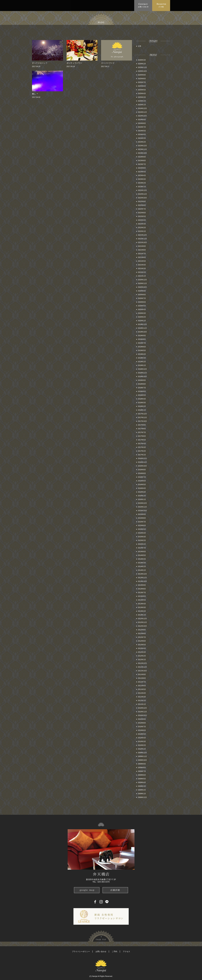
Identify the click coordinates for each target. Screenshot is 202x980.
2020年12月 (142, 280)
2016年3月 (142, 492)
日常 (140, 46)
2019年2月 (142, 362)
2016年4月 (142, 488)
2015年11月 (142, 507)
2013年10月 (142, 581)
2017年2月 (142, 451)
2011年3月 (142, 697)
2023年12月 (142, 146)
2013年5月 (142, 600)
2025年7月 (142, 82)
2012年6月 (142, 641)
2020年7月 (142, 298)
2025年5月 (142, 90)
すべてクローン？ (40, 63)
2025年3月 (142, 97)
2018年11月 (142, 373)
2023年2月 (142, 183)
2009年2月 (142, 790)
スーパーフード (108, 63)
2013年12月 (142, 574)
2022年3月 (142, 224)
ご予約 (115, 952)
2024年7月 (142, 127)
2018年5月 (142, 395)
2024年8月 (142, 123)
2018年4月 (142, 399)
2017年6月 (142, 436)
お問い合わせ (101, 952)
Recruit (129, 5)
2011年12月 (142, 663)
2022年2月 (142, 228)
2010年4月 (142, 738)
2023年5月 (142, 172)
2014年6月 (142, 552)
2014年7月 (142, 548)
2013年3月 (142, 607)
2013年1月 (142, 615)
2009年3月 (142, 786)
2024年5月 (142, 131)
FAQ (81, 5)
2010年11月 (142, 712)
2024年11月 (142, 112)
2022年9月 (142, 202)
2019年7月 (142, 343)
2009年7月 (142, 771)
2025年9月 (142, 75)
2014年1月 (142, 570)
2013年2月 (142, 611)
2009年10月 (142, 760)
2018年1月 (142, 410)
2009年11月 (142, 756)
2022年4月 (142, 220)
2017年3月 (142, 447)
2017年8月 (142, 429)
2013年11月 (142, 578)
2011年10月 (142, 671)
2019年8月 (142, 339)
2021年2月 (142, 272)
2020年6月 (142, 302)
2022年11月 (142, 194)
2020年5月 (142, 306)
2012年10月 (142, 626)
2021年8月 (142, 250)
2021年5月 (142, 261)
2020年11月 (142, 283)
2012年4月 (142, 648)
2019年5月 (142, 350)
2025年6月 (142, 86)
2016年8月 (142, 473)
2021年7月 (142, 254)
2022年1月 (142, 231)
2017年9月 (142, 425)
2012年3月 (142, 652)
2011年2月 (142, 701)
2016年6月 (142, 481)
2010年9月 (142, 719)
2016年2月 (142, 496)
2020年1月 (142, 321)
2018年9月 (142, 380)
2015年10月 (142, 511)
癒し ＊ (35, 94)
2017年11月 (142, 418)
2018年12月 (142, 369)
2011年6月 (142, 686)
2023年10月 (142, 153)
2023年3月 (142, 179)
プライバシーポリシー (81, 952)
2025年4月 (142, 94)
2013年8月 (142, 589)
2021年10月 (142, 242)
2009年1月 (142, 794)
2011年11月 (142, 667)
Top (35, 5)
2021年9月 (142, 246)
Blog (117, 5)
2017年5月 (142, 440)
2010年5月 (142, 734)
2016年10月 (142, 466)
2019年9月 (142, 336)
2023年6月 (142, 168)
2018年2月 (142, 406)
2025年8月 (142, 79)
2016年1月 (142, 499)
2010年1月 (142, 749)
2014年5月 (142, 555)
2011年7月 (142, 682)
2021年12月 (142, 235)
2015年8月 (142, 518)
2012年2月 (142, 656)
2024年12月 (142, 108)
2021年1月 (142, 276)
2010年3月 (142, 742)
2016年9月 (142, 470)
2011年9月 (142, 674)
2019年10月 (142, 332)
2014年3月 (142, 563)
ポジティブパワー (74, 63)
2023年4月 (142, 175)
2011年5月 (142, 689)
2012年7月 (142, 637)
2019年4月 (142, 354)
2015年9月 (142, 514)
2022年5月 (142, 216)
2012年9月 (142, 630)
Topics (58, 5)
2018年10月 (142, 377)
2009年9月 (142, 764)
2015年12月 (142, 503)
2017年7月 (142, 432)
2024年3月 (142, 138)
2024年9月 (142, 120)
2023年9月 (142, 157)
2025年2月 (142, 101)
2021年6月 (142, 257)
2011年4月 (142, 693)
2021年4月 (142, 265)
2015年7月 (142, 522)
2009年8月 (142, 768)
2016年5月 (142, 485)
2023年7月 (142, 164)
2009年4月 (142, 782)
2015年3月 (142, 537)
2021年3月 (142, 269)
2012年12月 (142, 619)
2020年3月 (142, 313)
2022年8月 (142, 205)
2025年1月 (142, 105)
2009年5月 (142, 779)
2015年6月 (142, 526)
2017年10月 (142, 421)
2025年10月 (142, 71)
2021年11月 (142, 239)
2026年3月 (142, 60)
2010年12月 (142, 708)
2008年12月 (142, 797)
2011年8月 (142, 678)
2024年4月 (142, 134)
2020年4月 (142, 310)
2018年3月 (142, 403)
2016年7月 (142, 477)
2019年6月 (142, 347)
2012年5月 (142, 645)
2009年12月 (142, 753)
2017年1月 (142, 455)
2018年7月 (142, 388)
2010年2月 (142, 745)
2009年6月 (142, 775)
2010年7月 (142, 727)
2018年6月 (142, 391)
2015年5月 (142, 529)
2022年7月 (142, 209)
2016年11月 (142, 462)
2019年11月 (142, 328)
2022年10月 (142, 198)
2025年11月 (142, 67)
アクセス (126, 952)
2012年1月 (142, 660)
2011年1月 (142, 704)
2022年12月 (142, 190)
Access (92, 5)
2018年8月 (142, 384)
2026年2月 (142, 64)
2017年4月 (142, 444)
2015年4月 (142, 533)
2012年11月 (142, 622)
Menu (70, 5)
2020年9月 (142, 291)
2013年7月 (142, 593)
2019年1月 (142, 365)
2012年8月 (142, 634)
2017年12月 (142, 414)
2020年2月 (142, 317)
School (104, 5)
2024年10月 (142, 116)
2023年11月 (142, 149)
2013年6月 (142, 596)
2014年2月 (142, 566)
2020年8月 (142, 295)
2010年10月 (142, 715)
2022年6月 (142, 213)
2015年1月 (142, 544)
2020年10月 (142, 287)
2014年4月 (142, 559)
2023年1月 (142, 187)
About (45, 5)
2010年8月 (142, 723)
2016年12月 (142, 458)
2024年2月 (142, 142)
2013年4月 (142, 604)
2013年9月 (142, 585)
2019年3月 (142, 358)
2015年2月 (142, 540)
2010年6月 (142, 730)
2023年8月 (142, 161)
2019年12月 (142, 324)
